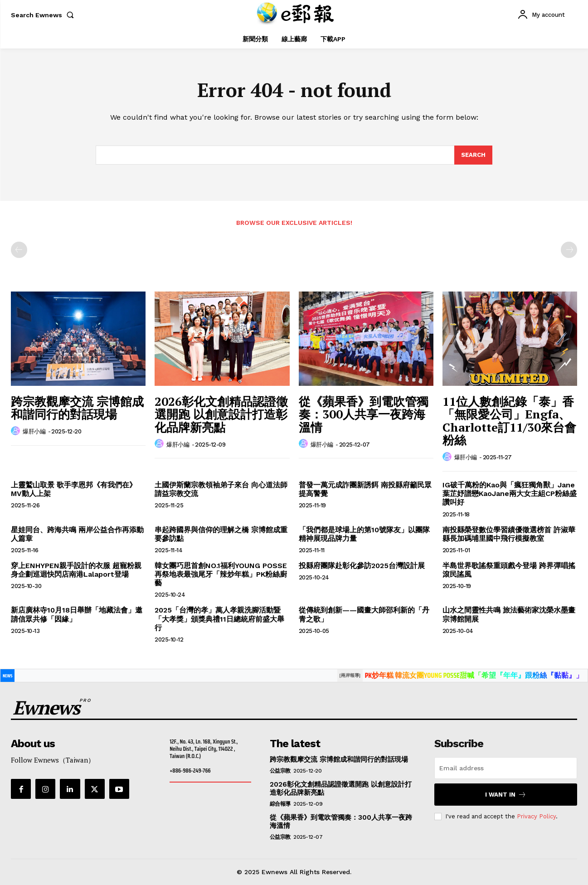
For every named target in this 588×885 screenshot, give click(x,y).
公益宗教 (280, 771)
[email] (506, 768)
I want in (506, 795)
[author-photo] (17, 431)
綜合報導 (280, 804)
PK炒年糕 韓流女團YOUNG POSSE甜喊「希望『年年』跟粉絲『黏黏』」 (474, 675)
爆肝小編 (34, 431)
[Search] (473, 155)
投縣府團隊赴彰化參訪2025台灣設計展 (362, 566)
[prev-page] (19, 250)
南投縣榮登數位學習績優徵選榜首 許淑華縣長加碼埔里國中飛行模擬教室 (509, 534)
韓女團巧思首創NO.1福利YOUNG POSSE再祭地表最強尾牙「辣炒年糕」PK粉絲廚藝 (221, 574)
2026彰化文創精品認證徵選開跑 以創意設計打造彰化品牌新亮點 (221, 414)
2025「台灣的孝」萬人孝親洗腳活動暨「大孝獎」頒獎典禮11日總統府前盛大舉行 (219, 619)
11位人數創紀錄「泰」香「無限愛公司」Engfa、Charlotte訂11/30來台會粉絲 (509, 421)
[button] (44, 15)
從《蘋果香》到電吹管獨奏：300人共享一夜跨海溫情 (364, 414)
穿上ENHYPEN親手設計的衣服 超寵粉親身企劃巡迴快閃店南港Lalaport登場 (76, 570)
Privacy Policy (536, 816)
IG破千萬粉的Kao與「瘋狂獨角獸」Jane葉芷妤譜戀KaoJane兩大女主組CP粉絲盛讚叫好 (510, 494)
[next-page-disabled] (569, 250)
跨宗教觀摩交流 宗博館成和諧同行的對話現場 (77, 408)
